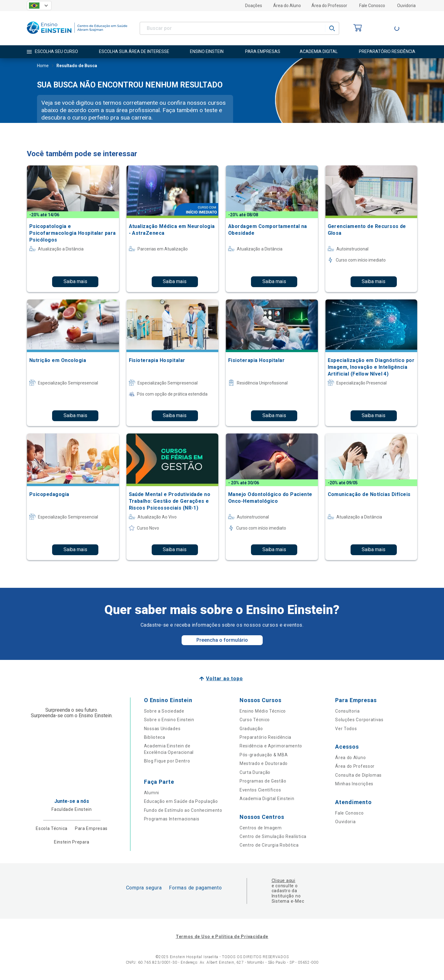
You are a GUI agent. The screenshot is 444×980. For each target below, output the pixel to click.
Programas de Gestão (263, 781)
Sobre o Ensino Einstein (169, 720)
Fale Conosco (372, 6)
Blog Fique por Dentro (167, 761)
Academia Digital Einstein (267, 799)
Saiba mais (75, 281)
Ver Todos (346, 729)
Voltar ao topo (224, 679)
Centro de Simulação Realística (273, 836)
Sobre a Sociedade (164, 711)
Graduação (251, 729)
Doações (254, 6)
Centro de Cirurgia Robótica (269, 845)
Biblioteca (155, 737)
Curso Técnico (255, 720)
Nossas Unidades (162, 729)
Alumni (152, 793)
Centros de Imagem (261, 828)
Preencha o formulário (222, 640)
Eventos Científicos (260, 790)
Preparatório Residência (265, 737)
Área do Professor (329, 6)
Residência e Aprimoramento (271, 746)
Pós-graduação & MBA (264, 755)
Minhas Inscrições (354, 784)
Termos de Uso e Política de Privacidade (222, 937)
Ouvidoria (406, 6)
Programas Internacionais (172, 819)
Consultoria (347, 711)
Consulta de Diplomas (358, 775)
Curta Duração (255, 772)
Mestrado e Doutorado (264, 763)
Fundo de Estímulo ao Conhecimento (183, 810)
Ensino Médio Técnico (263, 711)
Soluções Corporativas (359, 720)
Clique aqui (284, 880)
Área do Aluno (287, 6)
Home (43, 66)
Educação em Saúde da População (181, 801)
